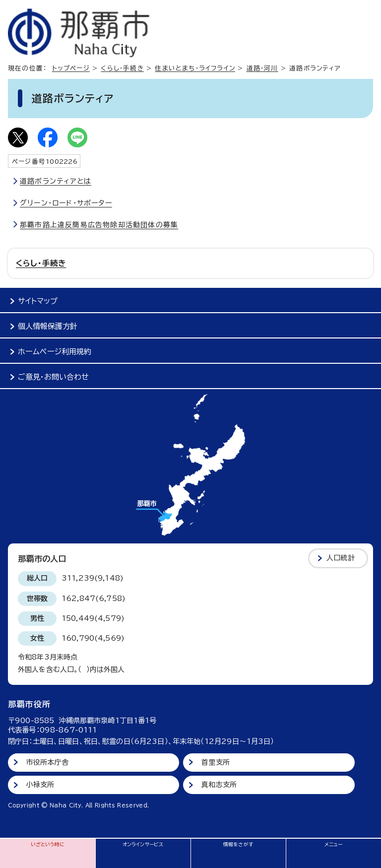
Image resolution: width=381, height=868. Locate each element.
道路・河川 (262, 68)
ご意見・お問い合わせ (53, 377)
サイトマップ (38, 301)
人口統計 (341, 558)
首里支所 (216, 762)
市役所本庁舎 (47, 762)
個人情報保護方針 (48, 326)
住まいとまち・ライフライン (195, 68)
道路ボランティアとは (56, 181)
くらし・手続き (122, 68)
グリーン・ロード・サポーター (66, 203)
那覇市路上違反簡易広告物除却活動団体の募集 (99, 225)
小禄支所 (40, 785)
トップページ (71, 68)
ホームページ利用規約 (55, 352)
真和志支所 (219, 785)
